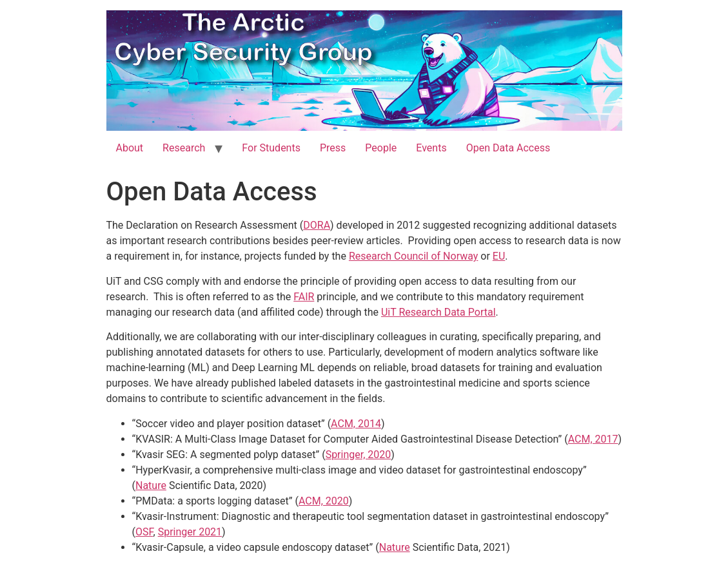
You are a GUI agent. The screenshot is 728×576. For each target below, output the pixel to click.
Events (431, 148)
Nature (151, 485)
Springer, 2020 (359, 455)
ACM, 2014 (356, 424)
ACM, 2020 (324, 501)
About (130, 148)
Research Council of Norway (413, 256)
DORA (317, 225)
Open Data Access (508, 148)
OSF (144, 532)
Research (184, 148)
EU (499, 256)
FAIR (304, 297)
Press (333, 148)
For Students (271, 148)
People (381, 148)
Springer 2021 (190, 532)
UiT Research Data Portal (438, 312)
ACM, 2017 (593, 439)
